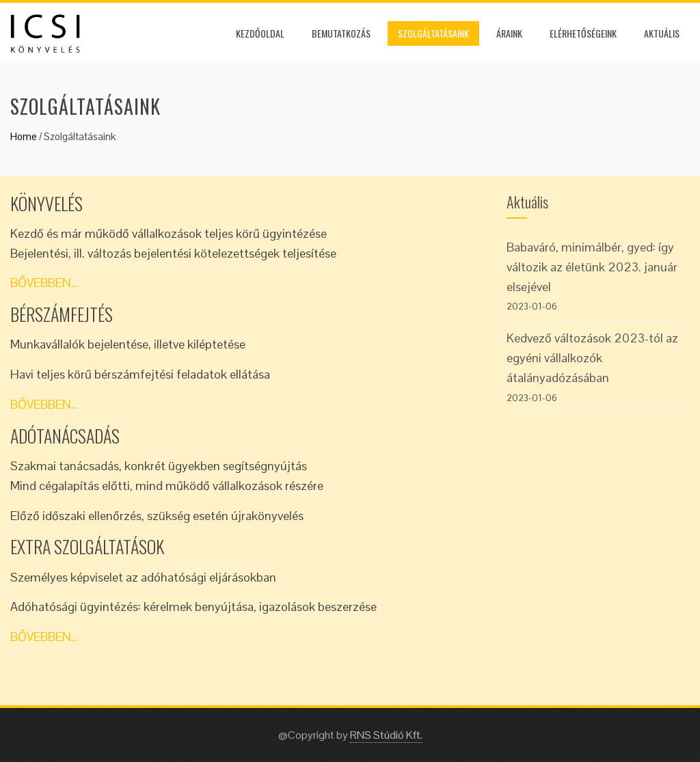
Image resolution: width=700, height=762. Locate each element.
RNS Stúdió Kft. (386, 735)
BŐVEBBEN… (44, 283)
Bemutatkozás (341, 33)
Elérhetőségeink (583, 33)
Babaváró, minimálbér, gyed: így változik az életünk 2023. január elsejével (592, 267)
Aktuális (662, 33)
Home (24, 136)
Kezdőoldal (260, 33)
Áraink (509, 33)
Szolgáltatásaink (433, 33)
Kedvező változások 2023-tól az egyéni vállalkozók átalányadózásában (592, 358)
